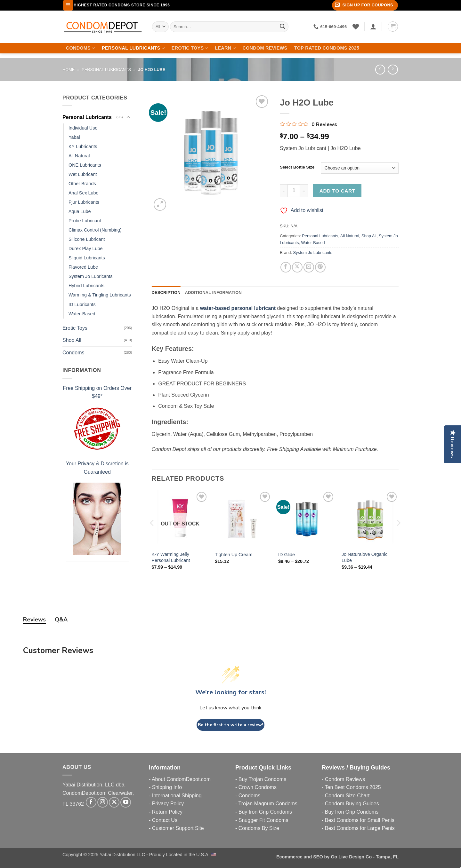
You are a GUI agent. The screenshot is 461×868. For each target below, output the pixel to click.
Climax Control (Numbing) (95, 230)
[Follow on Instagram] (103, 802)
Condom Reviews (265, 48)
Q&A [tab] (61, 619)
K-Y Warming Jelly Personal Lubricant (171, 557)
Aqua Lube (80, 211)
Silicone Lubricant (87, 239)
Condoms (81, 48)
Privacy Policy (168, 804)
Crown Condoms (258, 787)
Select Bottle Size (297, 167)
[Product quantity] (294, 191)
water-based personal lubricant (238, 308)
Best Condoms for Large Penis (360, 828)
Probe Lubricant (85, 221)
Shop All (72, 340)
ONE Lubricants (85, 165)
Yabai (74, 137)
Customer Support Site (178, 828)
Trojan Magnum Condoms (268, 804)
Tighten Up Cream (234, 555)
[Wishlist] (356, 27)
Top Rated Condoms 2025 (327, 48)
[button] (68, 5)
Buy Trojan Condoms (262, 779)
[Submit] (282, 27)
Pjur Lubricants (84, 202)
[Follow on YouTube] (126, 802)
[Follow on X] (114, 802)
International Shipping (177, 796)
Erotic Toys (190, 48)
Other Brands (82, 184)
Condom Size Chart (347, 796)
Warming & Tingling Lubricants (100, 295)
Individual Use (83, 128)
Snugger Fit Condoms (263, 820)
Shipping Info (167, 787)
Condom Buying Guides (352, 804)
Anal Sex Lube (84, 193)
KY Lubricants (83, 146)
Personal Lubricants (133, 48)
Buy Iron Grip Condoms (265, 812)
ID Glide (287, 555)
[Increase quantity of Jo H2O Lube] (304, 191)
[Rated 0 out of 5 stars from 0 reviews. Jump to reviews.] (308, 124)
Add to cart (337, 191)
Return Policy (167, 812)
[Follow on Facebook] (91, 802)
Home (69, 70)
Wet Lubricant (83, 174)
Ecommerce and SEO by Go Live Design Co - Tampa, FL (337, 857)
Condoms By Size (259, 828)
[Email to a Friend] (309, 267)
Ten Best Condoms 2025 (353, 787)
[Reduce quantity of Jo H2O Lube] (284, 191)
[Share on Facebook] (286, 267)
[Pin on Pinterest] (320, 267)
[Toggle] (128, 117)
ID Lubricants (82, 304)
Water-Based (82, 314)
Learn (225, 48)
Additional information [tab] (213, 292)
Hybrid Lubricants (86, 286)
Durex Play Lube (85, 249)
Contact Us (165, 820)
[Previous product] (393, 70)
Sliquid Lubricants (87, 258)
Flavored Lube (83, 267)
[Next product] (380, 70)
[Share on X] (297, 267)
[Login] (373, 27)
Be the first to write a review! (230, 725)
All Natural (79, 156)
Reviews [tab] (34, 619)
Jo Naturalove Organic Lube (364, 557)
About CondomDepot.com (181, 779)
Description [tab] (166, 292)
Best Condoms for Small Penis (360, 820)
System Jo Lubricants (91, 276)
